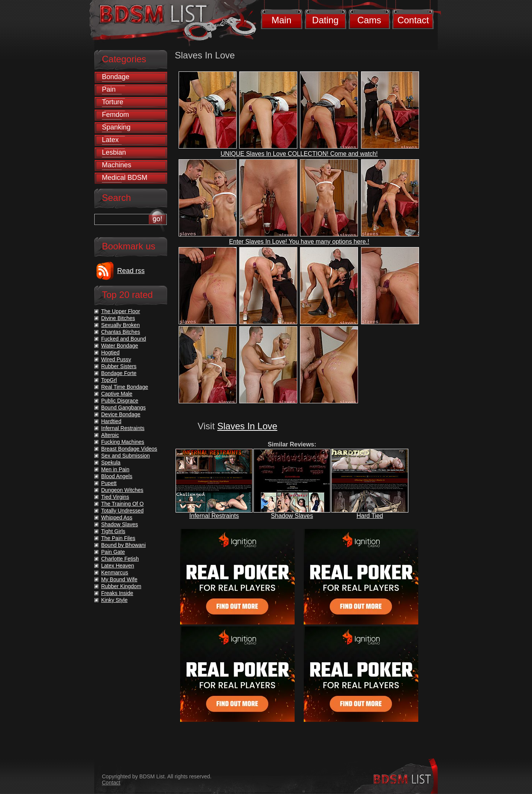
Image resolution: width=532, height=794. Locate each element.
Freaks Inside (117, 593)
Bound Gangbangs (123, 408)
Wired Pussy (116, 359)
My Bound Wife (119, 579)
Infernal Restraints (214, 516)
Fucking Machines (123, 442)
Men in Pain (115, 469)
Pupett (109, 483)
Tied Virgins (115, 497)
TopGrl (109, 380)
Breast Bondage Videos (129, 449)
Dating (325, 20)
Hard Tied (370, 516)
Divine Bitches (118, 318)
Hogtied (110, 353)
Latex (110, 140)
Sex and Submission (126, 456)
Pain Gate (113, 552)
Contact (413, 20)
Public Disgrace (120, 401)
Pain (109, 89)
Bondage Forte (119, 373)
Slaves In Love (247, 426)
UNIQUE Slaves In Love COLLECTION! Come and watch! (299, 154)
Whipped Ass (117, 517)
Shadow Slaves (292, 516)
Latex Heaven (118, 566)
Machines (117, 165)
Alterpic (110, 435)
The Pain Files (118, 538)
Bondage (116, 77)
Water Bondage (120, 346)
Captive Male (117, 394)
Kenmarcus (115, 572)
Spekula (111, 462)
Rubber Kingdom (121, 586)
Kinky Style (114, 600)
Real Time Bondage (125, 387)
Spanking (116, 127)
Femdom (115, 115)
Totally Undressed (122, 511)
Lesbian (114, 152)
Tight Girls (113, 531)
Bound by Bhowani (123, 545)
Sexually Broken (120, 325)
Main (281, 20)
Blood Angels (117, 476)
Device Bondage (121, 414)
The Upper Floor (121, 311)
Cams (369, 20)
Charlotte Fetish (120, 559)
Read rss (131, 271)
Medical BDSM (125, 178)
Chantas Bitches (121, 332)
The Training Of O (122, 504)
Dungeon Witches (122, 490)
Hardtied (111, 421)
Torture (113, 102)
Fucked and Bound (124, 339)
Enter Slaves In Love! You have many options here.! (299, 242)
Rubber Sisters (119, 366)
